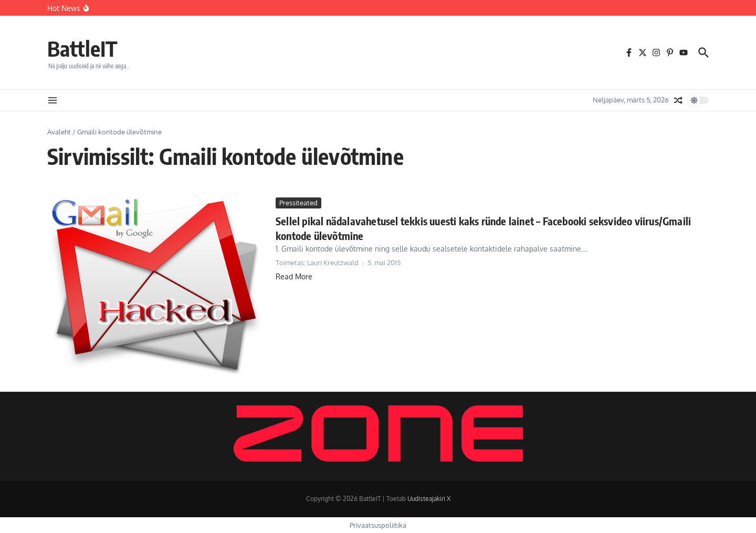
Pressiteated (298, 203)
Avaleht (59, 132)
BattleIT (82, 48)
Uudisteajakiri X (429, 499)
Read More (294, 276)
